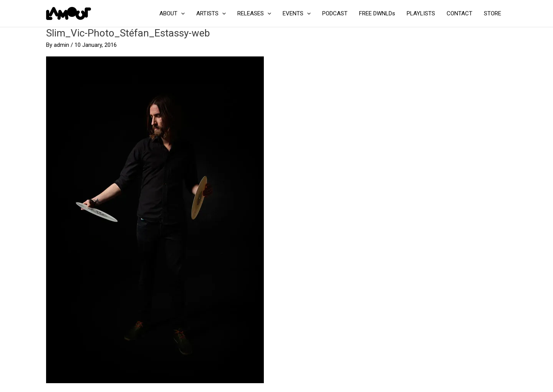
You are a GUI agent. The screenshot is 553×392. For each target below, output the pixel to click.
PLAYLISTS (421, 13)
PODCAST (335, 13)
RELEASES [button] (254, 13)
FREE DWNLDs (377, 13)
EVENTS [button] (297, 13)
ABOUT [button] (172, 13)
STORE (493, 13)
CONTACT (459, 13)
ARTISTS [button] (211, 13)
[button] (181, 13)
